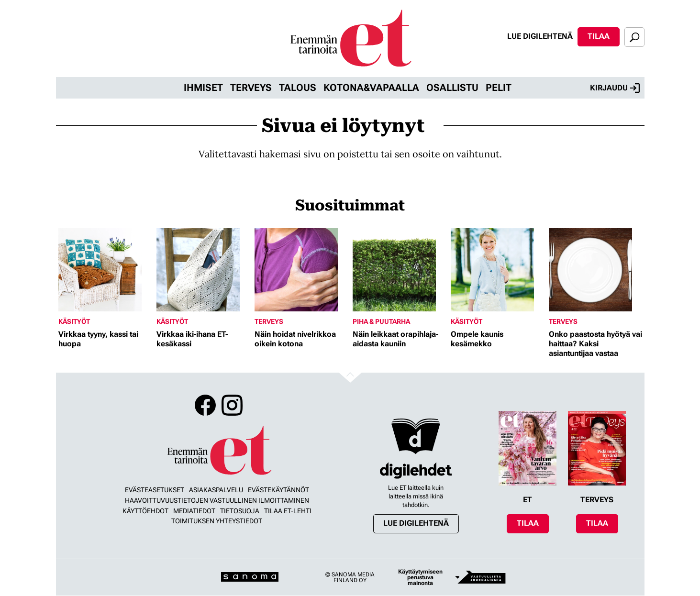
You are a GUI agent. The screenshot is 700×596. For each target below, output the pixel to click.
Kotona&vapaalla (371, 88)
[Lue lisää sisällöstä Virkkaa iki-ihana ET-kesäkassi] (203, 270)
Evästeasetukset (155, 490)
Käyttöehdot (145, 511)
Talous (298, 88)
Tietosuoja (240, 511)
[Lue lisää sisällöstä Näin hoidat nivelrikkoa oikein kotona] (301, 270)
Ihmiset (203, 88)
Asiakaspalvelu (216, 490)
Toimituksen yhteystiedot (217, 521)
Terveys (251, 88)
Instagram (232, 405)
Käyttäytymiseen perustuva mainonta (420, 577)
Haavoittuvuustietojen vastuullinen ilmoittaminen (217, 500)
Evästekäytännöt (278, 490)
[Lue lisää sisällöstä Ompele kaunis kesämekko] (497, 270)
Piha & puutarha (381, 321)
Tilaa (599, 36)
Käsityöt (74, 321)
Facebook (205, 405)
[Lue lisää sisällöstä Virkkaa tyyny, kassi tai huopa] (105, 270)
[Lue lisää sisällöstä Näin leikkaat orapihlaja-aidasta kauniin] (399, 270)
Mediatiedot (194, 511)
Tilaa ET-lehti (288, 511)
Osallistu (452, 88)
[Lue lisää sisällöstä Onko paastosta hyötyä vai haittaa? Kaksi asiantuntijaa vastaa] (595, 270)
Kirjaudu (615, 88)
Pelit (499, 88)
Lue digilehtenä (540, 36)
